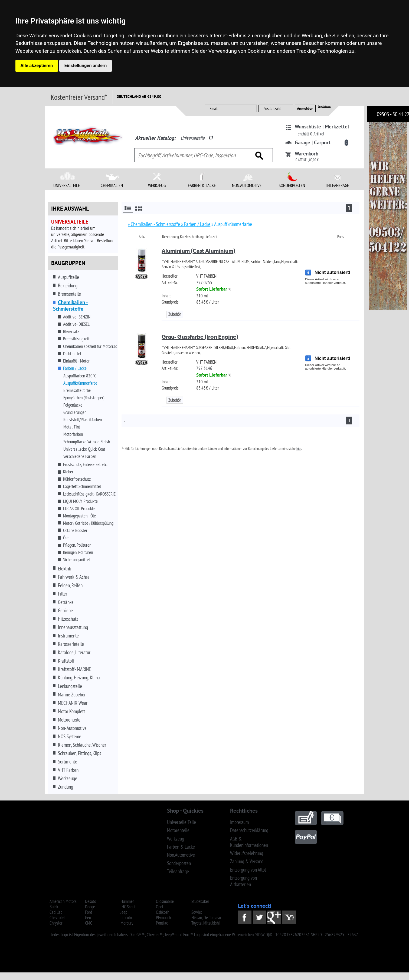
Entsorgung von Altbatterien (243, 881)
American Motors (63, 901)
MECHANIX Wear (73, 703)
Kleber (68, 472)
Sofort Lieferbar (212, 289)
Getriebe (65, 610)
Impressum (239, 822)
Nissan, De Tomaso (206, 918)
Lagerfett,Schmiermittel (82, 486)
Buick (54, 907)
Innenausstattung (73, 627)
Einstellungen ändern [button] (86, 66)
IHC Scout (128, 907)
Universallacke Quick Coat (84, 449)
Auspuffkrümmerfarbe (80, 383)
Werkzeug (176, 839)
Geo (88, 918)
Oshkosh (163, 912)
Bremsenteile (69, 294)
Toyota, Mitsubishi (206, 923)
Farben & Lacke (181, 847)
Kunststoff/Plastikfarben (83, 420)
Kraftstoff (66, 661)
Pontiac (162, 923)
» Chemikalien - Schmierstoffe (154, 224)
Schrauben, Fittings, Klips (79, 753)
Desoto (91, 901)
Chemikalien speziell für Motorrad (90, 346)
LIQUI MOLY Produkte (80, 501)
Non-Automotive (72, 728)
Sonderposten (179, 863)
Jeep (124, 912)
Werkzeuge (68, 778)
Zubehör (175, 314)
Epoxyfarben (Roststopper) (84, 398)
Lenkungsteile (70, 686)
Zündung (66, 787)
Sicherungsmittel (76, 560)
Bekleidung (68, 285)
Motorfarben (73, 434)
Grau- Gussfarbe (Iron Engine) (200, 337)
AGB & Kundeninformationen (249, 842)
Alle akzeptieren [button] (37, 66)
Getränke (66, 602)
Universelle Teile (181, 822)
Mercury (127, 923)
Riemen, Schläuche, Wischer (82, 745)
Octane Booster (75, 530)
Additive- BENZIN (77, 317)
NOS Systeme (70, 736)
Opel (160, 907)
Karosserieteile (71, 644)
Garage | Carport (313, 142)
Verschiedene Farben (80, 456)
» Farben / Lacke (196, 224)
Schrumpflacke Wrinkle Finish (87, 442)
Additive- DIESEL (76, 324)
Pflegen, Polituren (77, 545)
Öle (66, 538)
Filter (63, 594)
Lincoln (126, 918)
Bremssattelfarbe (77, 390)
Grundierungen (75, 412)
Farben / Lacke (75, 368)
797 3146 (204, 368)
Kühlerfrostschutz (77, 479)
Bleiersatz (71, 331)
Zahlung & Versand (247, 861)
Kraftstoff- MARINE (74, 669)
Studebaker (200, 901)
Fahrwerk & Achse (74, 577)
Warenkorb (307, 154)
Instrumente (68, 636)
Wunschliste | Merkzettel (322, 127)
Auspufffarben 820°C (80, 376)
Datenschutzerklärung (249, 830)
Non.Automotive (181, 855)
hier (299, 449)
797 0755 (204, 283)
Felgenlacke (73, 405)
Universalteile (193, 138)
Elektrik (64, 569)
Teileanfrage (178, 871)
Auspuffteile (68, 277)
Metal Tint (72, 427)
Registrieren (324, 106)
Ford (89, 912)
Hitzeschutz (68, 619)
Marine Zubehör (72, 695)
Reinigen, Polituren (78, 552)
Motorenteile (69, 720)
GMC (89, 923)
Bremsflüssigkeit (76, 339)
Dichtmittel (72, 354)
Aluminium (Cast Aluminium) (198, 251)
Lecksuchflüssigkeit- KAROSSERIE (89, 494)
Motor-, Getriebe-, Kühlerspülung (88, 523)
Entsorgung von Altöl (248, 870)
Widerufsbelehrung (247, 853)
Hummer (127, 901)
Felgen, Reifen (70, 585)
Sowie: (197, 912)
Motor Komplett (71, 711)
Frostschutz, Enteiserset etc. (85, 464)
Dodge (90, 907)
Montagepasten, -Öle (79, 516)
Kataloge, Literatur (74, 652)
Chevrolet (57, 918)
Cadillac (56, 912)
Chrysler (56, 923)
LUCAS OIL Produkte (79, 509)
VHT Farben (68, 770)
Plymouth (163, 918)
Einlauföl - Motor (76, 361)
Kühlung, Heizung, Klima (79, 677)
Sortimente (68, 762)
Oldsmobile (165, 901)
